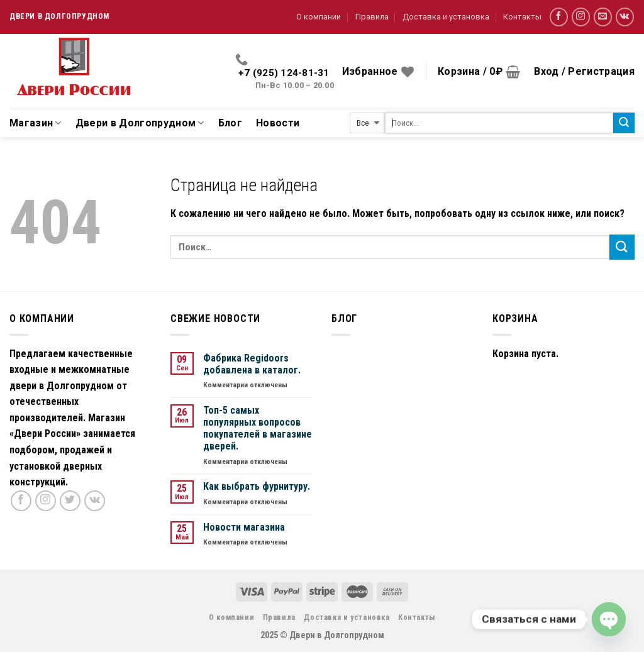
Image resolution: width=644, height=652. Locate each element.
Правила (372, 17)
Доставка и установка (446, 17)
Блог (230, 123)
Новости (278, 123)
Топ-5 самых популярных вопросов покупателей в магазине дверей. (258, 428)
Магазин (36, 123)
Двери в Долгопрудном (140, 123)
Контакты (522, 17)
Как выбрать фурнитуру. (257, 486)
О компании (319, 17)
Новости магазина (244, 527)
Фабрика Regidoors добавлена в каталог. (252, 364)
